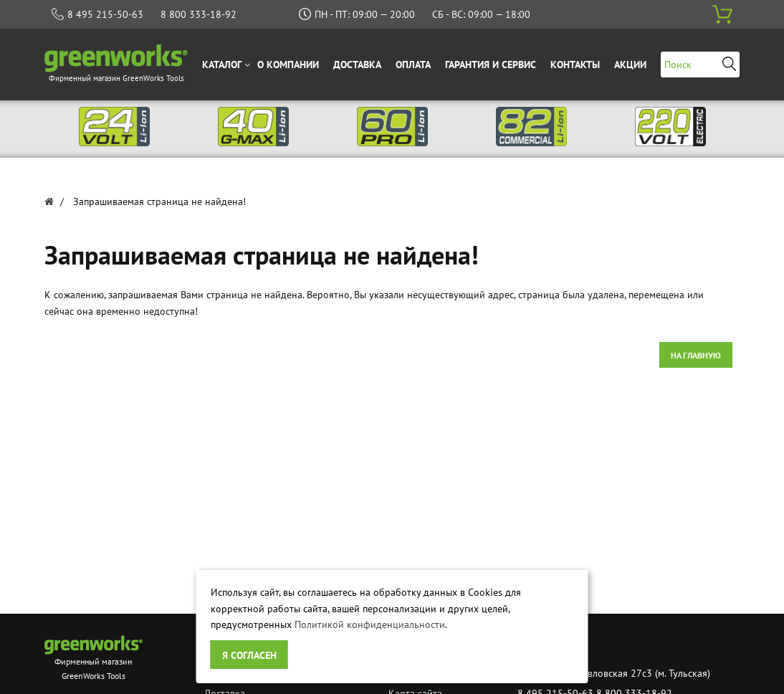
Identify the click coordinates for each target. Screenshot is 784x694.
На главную (696, 355)
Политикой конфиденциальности (370, 624)
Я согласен (249, 655)
